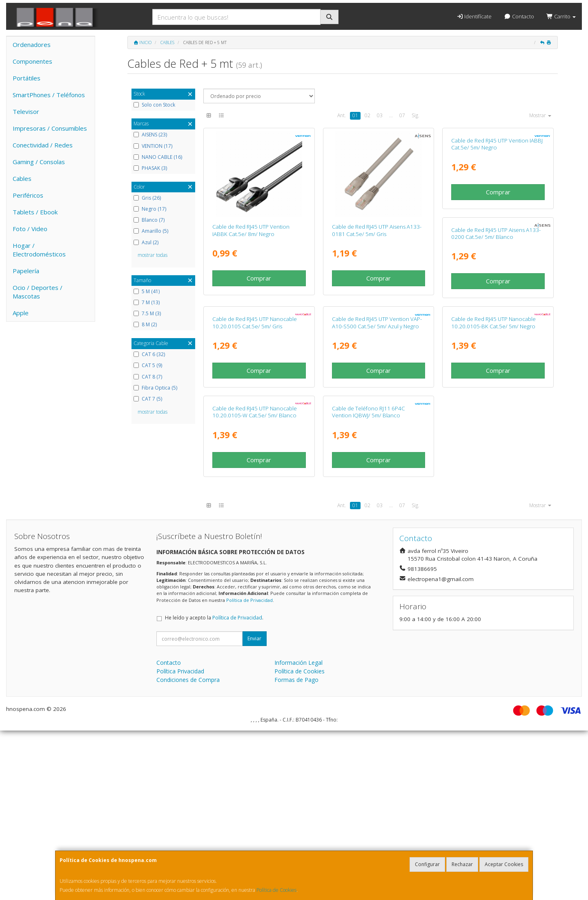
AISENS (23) (150, 135)
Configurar (427, 864)
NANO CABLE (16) (158, 157)
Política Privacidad (180, 841)
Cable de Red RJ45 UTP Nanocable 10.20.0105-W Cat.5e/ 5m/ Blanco (374, 581)
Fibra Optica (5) (155, 388)
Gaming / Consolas (39, 162)
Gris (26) (147, 198)
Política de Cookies (276, 890)
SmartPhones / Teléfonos (49, 95)
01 (355, 115)
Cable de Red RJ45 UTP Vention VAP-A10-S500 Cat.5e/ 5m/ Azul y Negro (496, 406)
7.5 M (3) (147, 314)
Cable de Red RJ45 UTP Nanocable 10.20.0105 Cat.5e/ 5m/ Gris (374, 406)
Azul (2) (146, 243)
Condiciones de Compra (188, 849)
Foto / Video (30, 229)
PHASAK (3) (150, 168)
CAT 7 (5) (148, 399)
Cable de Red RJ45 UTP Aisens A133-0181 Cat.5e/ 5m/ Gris (377, 230)
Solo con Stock (154, 105)
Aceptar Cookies (504, 864)
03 (380, 115)
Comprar (259, 278)
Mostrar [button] (540, 115)
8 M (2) (145, 325)
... (391, 115)
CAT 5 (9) (148, 365)
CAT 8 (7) (148, 377)
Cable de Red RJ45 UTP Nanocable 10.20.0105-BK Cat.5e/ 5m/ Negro (255, 581)
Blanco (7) (149, 220)
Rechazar (462, 864)
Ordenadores (32, 45)
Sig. (415, 115)
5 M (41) (147, 292)
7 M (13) (147, 303)
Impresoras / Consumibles (50, 128)
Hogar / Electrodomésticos (39, 250)
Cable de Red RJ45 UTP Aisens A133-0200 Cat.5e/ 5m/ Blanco (257, 406)
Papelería (26, 271)
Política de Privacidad (249, 770)
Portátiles (27, 78)
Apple (21, 313)
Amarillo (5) (151, 231)
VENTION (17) (153, 146)
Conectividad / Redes (43, 145)
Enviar (254, 808)
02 (367, 115)
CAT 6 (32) (149, 354)
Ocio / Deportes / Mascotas (38, 292)
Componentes (32, 61)
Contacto (519, 16)
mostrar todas (153, 255)
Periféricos (28, 195)
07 (402, 115)
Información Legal (298, 832)
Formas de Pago (296, 849)
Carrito (561, 16)
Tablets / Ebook (35, 212)
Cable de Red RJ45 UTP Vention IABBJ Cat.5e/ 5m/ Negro (497, 230)
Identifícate (474, 16)
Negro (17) (150, 209)
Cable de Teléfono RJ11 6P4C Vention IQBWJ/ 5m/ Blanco (488, 581)
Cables (22, 178)
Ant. (342, 115)
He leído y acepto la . (214, 787)
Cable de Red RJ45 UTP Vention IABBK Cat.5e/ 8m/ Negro (251, 230)
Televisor (26, 111)
